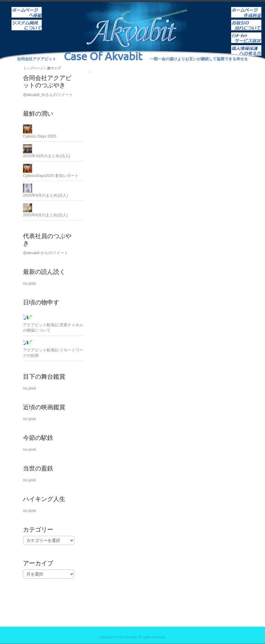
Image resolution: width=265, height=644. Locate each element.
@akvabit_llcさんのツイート (48, 95)
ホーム (27, 8)
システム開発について (27, 21)
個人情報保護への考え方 (246, 46)
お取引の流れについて (246, 21)
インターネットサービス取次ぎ (246, 34)
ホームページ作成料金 (246, 8)
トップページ (33, 68)
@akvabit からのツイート (46, 253)
